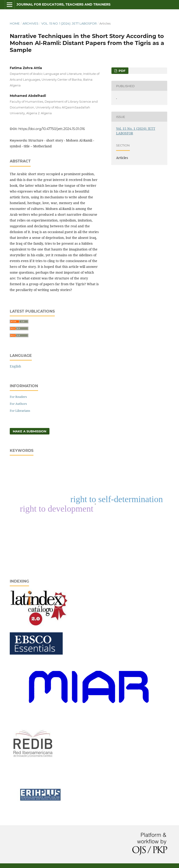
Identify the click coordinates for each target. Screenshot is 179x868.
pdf (122, 71)
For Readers (18, 397)
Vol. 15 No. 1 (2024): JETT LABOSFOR (69, 23)
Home (15, 23)
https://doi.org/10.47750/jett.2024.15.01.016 (52, 129)
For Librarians (20, 411)
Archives (30, 23)
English (15, 366)
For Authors (18, 404)
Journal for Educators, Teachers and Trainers (63, 4)
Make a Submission (30, 431)
